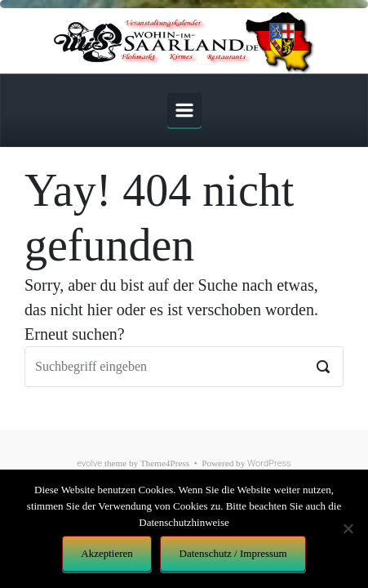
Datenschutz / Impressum (233, 553)
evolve (89, 463)
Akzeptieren (107, 553)
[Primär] (184, 110)
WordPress (269, 463)
